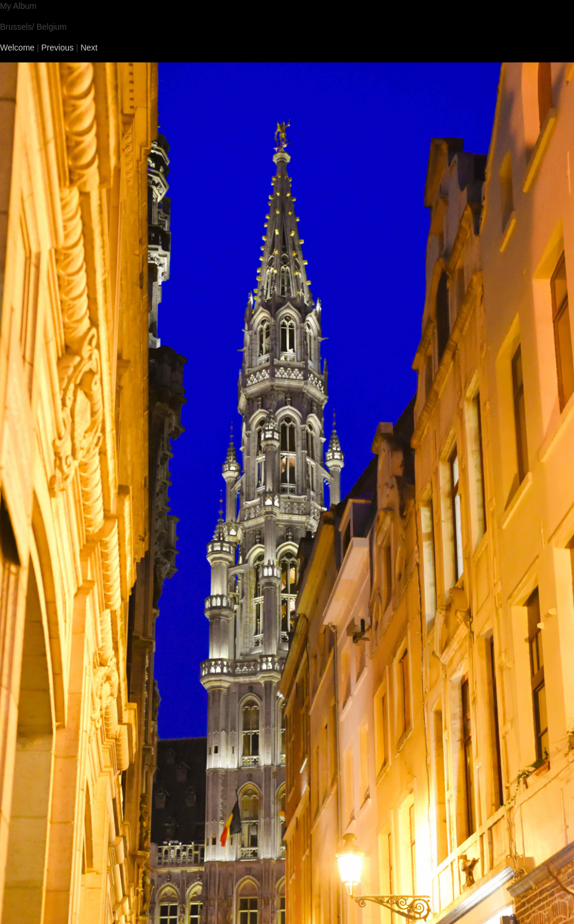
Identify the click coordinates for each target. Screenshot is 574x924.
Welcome (17, 48)
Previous (58, 48)
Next (89, 48)
